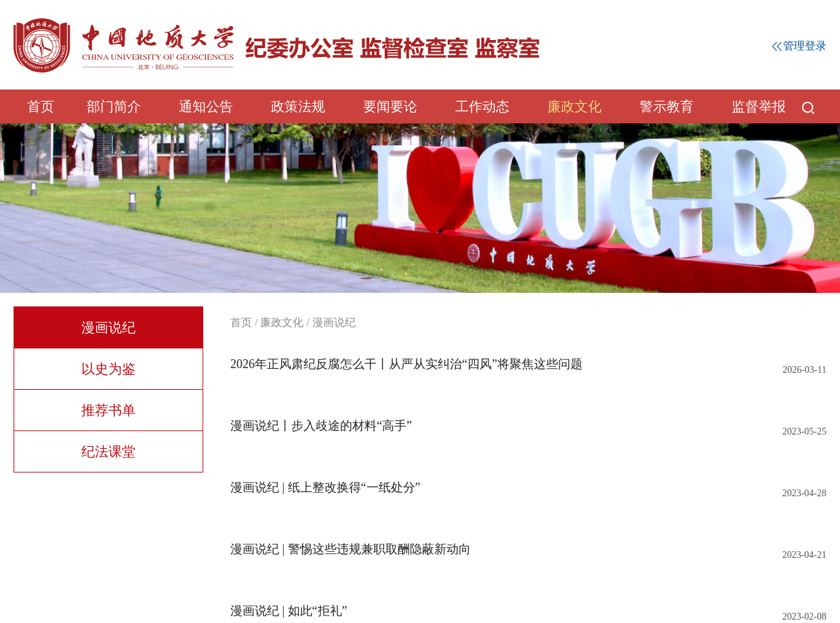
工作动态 (482, 106)
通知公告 (206, 106)
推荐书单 (108, 410)
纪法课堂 (108, 451)
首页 (41, 106)
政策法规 (298, 106)
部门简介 (114, 106)
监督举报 (759, 106)
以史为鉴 (108, 369)
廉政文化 (574, 106)
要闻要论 (390, 106)
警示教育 (667, 106)
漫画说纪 (108, 327)
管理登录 (799, 46)
